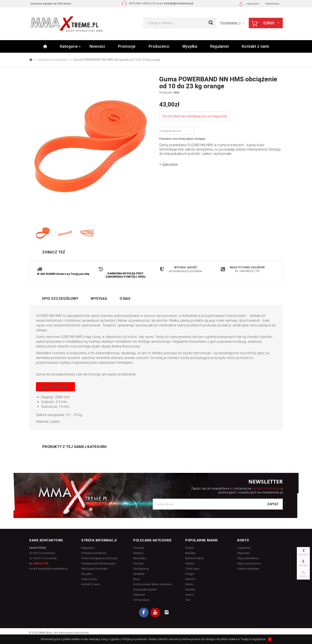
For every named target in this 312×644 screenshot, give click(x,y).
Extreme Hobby (194, 559)
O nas (125, 299)
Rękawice (139, 595)
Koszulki (138, 564)
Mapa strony (89, 579)
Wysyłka (190, 46)
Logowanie (249, 4)
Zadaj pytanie (170, 164)
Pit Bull (189, 548)
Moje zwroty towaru (249, 564)
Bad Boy (190, 553)
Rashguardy (141, 569)
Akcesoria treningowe (53, 60)
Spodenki (139, 574)
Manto (189, 585)
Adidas (190, 564)
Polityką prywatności (135, 639)
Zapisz (273, 505)
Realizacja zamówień (94, 569)
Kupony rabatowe (248, 569)
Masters (190, 590)
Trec (188, 600)
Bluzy (137, 579)
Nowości (97, 46)
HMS (176, 93)
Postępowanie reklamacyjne (98, 564)
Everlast (190, 579)
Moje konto (244, 553)
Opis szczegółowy (60, 299)
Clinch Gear (192, 569)
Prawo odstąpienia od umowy (99, 559)
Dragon (190, 574)
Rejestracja (272, 4)
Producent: (169, 93)
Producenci (159, 46)
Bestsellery (140, 559)
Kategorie (70, 46)
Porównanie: (232, 23)
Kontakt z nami (255, 46)
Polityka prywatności (94, 553)
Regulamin (219, 46)
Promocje (127, 46)
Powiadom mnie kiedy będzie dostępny (182, 139)
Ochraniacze (141, 600)
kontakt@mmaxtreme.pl (179, 3)
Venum (189, 595)
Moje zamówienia (248, 559)
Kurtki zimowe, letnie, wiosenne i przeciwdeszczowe (153, 587)
